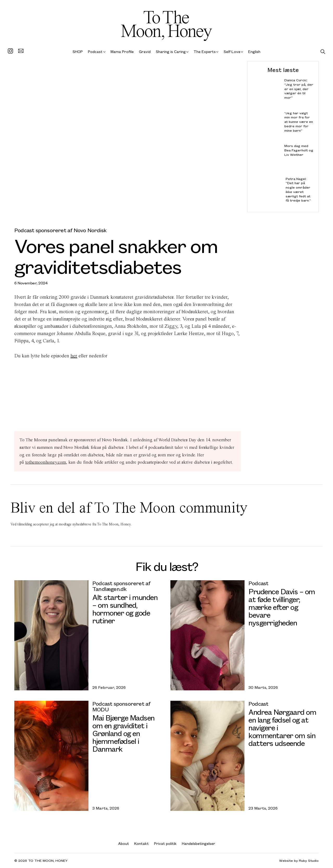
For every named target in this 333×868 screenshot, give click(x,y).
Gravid (145, 52)
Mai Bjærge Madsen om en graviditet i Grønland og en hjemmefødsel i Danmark (123, 733)
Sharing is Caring (171, 52)
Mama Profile (122, 52)
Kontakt (142, 843)
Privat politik (165, 843)
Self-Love (232, 52)
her (74, 356)
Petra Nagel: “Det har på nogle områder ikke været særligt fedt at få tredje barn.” (298, 189)
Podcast (95, 52)
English (254, 52)
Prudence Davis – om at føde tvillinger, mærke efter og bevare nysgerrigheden (282, 607)
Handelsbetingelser (198, 843)
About (124, 843)
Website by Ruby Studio (299, 861)
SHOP (78, 52)
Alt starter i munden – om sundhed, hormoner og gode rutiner (125, 609)
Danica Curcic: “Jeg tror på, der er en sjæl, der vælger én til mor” (299, 89)
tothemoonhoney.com (46, 462)
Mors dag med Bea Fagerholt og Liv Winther (299, 150)
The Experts (205, 52)
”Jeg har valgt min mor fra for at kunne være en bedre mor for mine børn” (299, 122)
